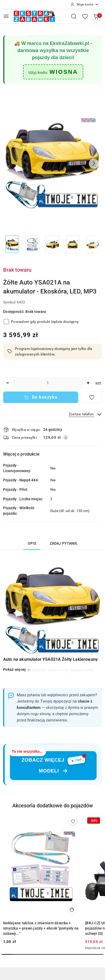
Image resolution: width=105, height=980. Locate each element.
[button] (94, 164)
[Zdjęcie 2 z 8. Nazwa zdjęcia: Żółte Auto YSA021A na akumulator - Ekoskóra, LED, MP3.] (32, 244)
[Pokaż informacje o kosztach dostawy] (66, 437)
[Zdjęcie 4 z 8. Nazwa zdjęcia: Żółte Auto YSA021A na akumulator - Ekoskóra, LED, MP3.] (73, 244)
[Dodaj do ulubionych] (92, 397)
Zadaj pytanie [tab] (63, 543)
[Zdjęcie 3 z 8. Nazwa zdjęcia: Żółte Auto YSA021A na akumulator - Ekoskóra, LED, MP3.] (52, 244)
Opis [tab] (32, 543)
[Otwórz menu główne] (6, 16)
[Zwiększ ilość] (88, 383)
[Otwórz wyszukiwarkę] (74, 16)
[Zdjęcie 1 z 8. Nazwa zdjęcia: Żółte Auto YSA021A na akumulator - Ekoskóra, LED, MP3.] (12, 244)
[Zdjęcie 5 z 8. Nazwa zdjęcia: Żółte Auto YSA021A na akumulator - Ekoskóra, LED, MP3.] (93, 244)
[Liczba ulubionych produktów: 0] (85, 16)
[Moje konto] (85, 4)
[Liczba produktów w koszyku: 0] (96, 16)
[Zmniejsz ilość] (7, 383)
